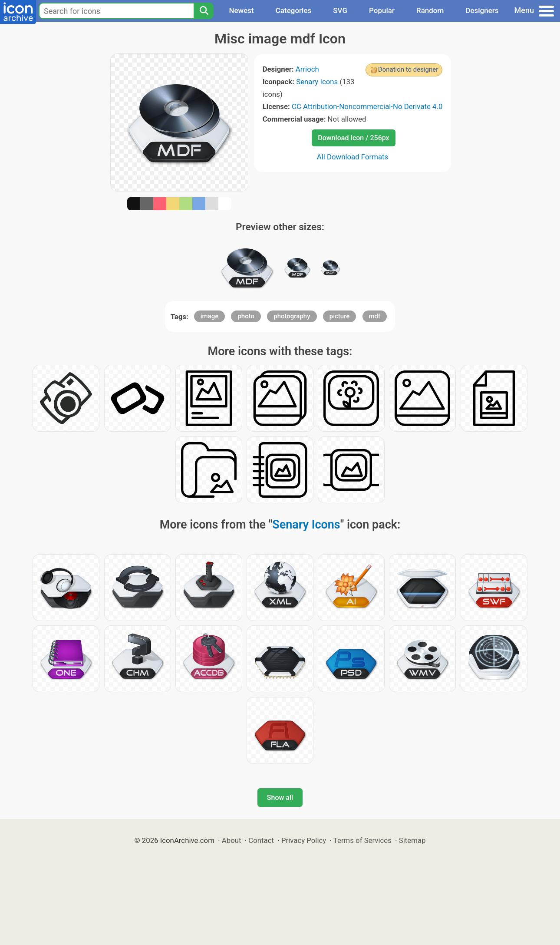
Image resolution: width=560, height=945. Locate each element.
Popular (382, 10)
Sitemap (412, 840)
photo (246, 316)
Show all (280, 798)
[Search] (204, 11)
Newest (241, 10)
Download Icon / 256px (353, 138)
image (210, 316)
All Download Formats (353, 157)
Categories (294, 10)
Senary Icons (317, 82)
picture (340, 316)
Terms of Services (362, 840)
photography (292, 316)
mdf (375, 316)
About (232, 840)
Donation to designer (408, 69)
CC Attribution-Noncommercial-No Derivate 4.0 (367, 106)
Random (430, 10)
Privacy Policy (304, 840)
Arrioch (307, 69)
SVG (340, 10)
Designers (482, 10)
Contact (261, 840)
